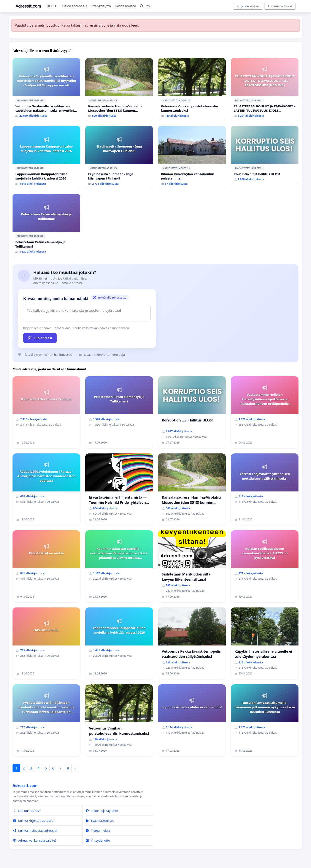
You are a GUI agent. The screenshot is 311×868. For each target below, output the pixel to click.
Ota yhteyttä (101, 6)
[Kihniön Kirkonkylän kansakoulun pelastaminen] (192, 157)
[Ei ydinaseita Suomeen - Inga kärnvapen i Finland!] (119, 157)
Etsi (145, 6)
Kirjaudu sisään (248, 6)
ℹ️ (44, 100)
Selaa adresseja (75, 6)
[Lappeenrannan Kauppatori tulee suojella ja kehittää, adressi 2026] (46, 157)
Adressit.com (28, 6)
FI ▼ (52, 6)
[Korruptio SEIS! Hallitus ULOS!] (265, 155)
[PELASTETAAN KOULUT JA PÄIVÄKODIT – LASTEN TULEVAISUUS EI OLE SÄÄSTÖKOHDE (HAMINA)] (265, 89)
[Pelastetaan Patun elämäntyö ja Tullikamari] (46, 225)
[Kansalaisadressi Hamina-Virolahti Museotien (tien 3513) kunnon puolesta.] (119, 89)
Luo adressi (40, 338)
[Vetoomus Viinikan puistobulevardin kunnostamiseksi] (192, 89)
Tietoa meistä (125, 6)
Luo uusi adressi (280, 6)
